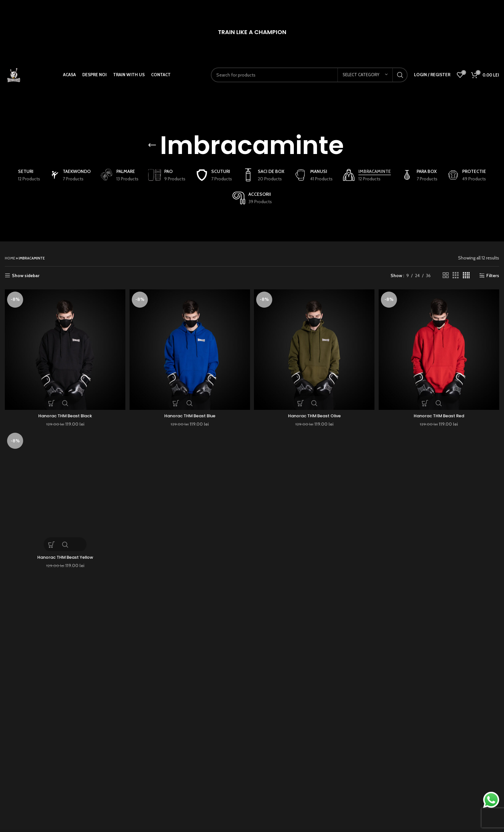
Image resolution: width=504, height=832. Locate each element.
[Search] (313, 81)
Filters (493, 276)
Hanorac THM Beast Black (64, 414)
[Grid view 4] (466, 275)
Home (10, 258)
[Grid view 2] (446, 275)
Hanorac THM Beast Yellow (64, 556)
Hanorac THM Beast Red (440, 414)
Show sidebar (26, 276)
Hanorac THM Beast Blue (189, 414)
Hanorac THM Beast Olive (315, 414)
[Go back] (152, 145)
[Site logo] (20, 81)
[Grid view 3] (456, 275)
